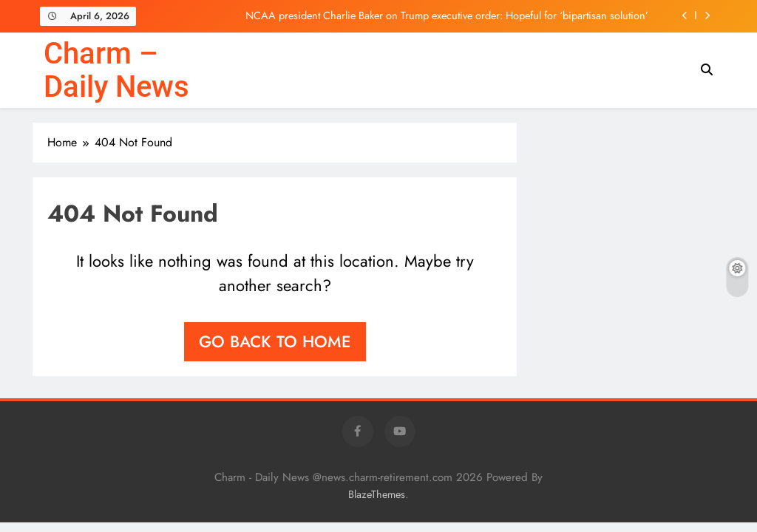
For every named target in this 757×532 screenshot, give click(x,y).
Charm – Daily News (116, 70)
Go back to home (275, 341)
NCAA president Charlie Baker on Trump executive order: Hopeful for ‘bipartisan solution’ (447, 16)
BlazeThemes (377, 494)
